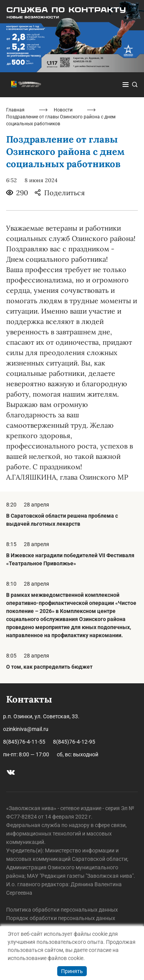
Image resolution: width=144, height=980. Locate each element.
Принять (72, 971)
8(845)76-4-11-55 (24, 742)
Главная (15, 110)
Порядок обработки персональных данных (61, 918)
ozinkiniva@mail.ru (26, 729)
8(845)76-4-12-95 (74, 742)
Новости (63, 110)
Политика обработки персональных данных (62, 910)
